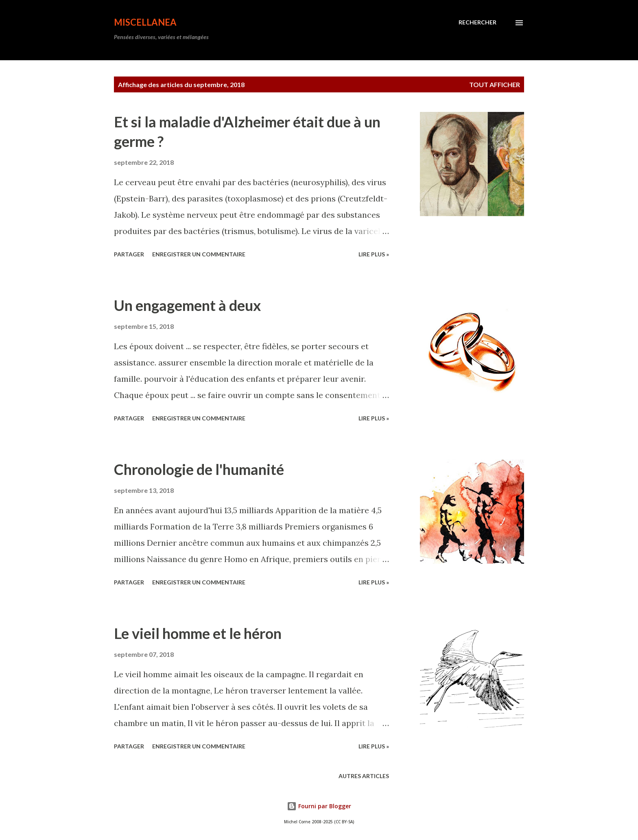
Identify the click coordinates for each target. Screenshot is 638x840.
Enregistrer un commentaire (199, 254)
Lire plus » (374, 254)
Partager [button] (129, 254)
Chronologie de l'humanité (199, 469)
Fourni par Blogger (319, 806)
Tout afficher (495, 84)
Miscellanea (145, 22)
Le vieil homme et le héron (198, 633)
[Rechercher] (477, 22)
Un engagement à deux (187, 305)
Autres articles (364, 776)
